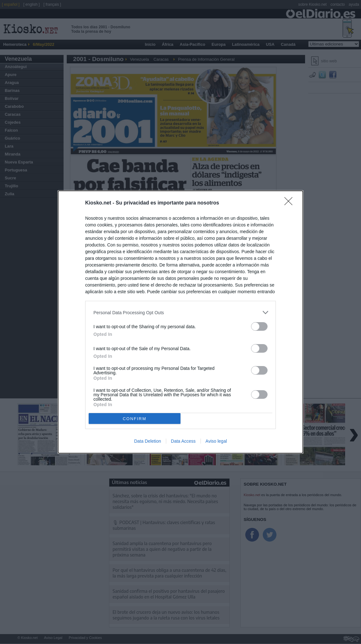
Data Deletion (148, 441)
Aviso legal (216, 441)
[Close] (290, 203)
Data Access (183, 441)
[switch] (259, 326)
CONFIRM (135, 419)
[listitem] (180, 312)
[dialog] (180, 322)
